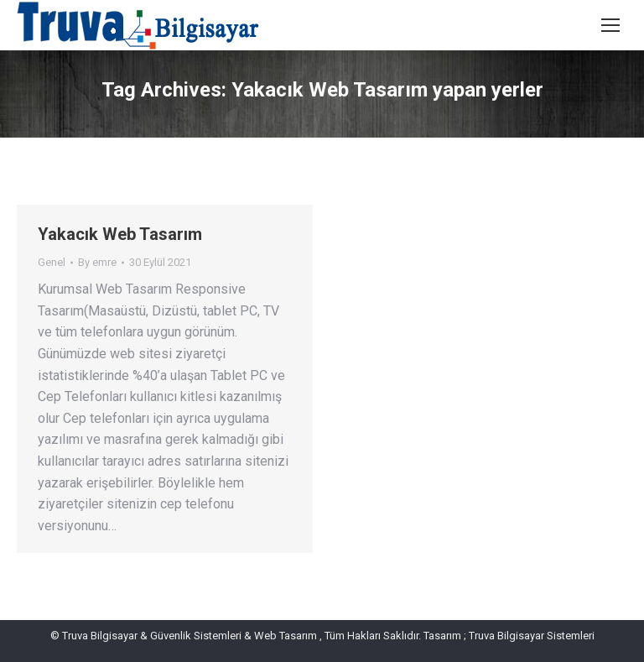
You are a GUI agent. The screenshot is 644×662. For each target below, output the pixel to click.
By (97, 262)
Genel (52, 262)
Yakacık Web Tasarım (120, 234)
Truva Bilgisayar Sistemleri (530, 636)
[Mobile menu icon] (610, 25)
